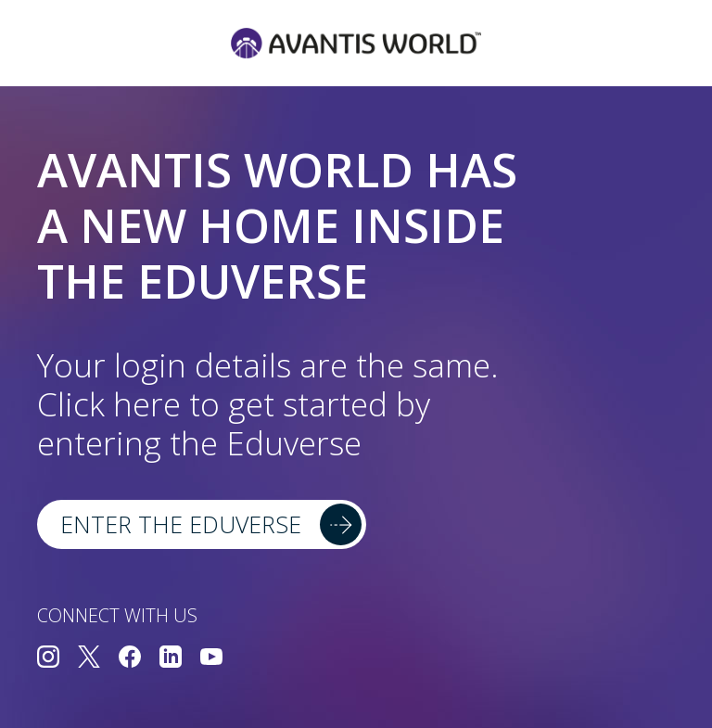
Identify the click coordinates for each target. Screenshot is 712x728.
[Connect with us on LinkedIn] (171, 659)
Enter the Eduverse (181, 524)
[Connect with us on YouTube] (211, 659)
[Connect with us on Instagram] (48, 659)
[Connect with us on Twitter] (89, 659)
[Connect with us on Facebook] (130, 659)
